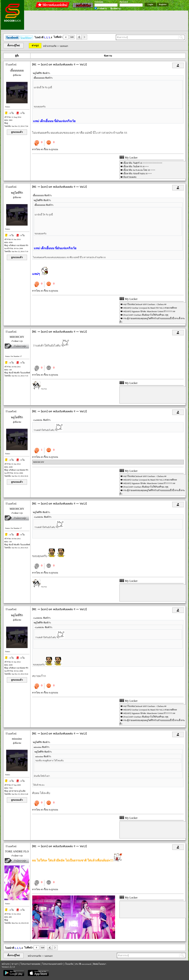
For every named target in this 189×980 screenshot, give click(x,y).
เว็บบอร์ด (69, 964)
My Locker (128, 158)
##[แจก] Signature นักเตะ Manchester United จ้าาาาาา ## (149, 311)
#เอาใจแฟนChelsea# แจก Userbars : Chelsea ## (145, 304)
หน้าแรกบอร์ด (50, 46)
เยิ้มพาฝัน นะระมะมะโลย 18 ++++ (139, 170)
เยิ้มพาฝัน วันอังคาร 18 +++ (136, 166)
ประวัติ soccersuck (83, 964)
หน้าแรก (6, 964)
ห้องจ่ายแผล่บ (130, 177)
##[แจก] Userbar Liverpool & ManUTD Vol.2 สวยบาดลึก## (150, 308)
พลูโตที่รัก (17, 193)
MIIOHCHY (17, 337)
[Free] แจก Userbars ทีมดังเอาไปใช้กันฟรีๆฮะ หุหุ (146, 315)
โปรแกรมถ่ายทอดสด (30, 964)
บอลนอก (64, 46)
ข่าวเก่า (15, 964)
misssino (17, 739)
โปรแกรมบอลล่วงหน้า (53, 964)
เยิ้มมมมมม (17, 71)
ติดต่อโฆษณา (100, 964)
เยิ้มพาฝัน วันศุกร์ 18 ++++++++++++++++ (143, 163)
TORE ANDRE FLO (17, 851)
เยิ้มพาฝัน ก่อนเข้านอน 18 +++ (137, 174)
